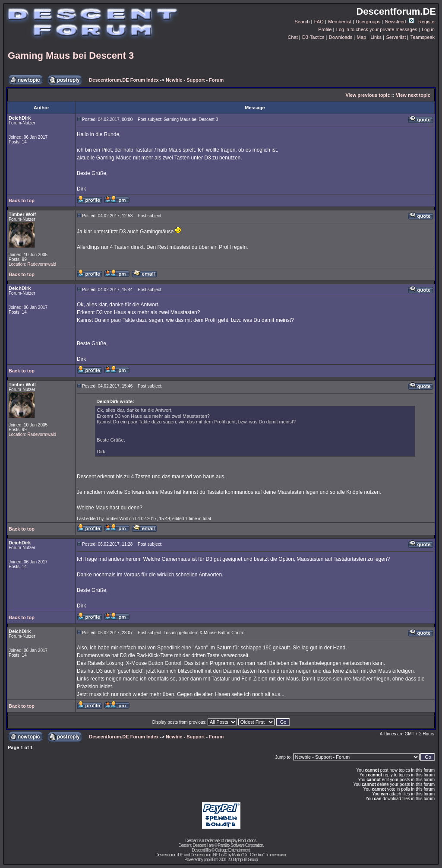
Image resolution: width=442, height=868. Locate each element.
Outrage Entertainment (232, 850)
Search (302, 22)
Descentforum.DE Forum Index (124, 80)
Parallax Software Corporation (240, 845)
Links (376, 37)
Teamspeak (423, 37)
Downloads (341, 37)
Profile (325, 29)
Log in (428, 29)
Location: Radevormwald (32, 264)
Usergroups (368, 22)
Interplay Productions (240, 841)
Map (361, 37)
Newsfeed (399, 22)
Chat (292, 37)
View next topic (413, 95)
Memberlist (340, 22)
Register (427, 22)
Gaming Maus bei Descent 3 (71, 56)
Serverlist (396, 37)
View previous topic (368, 95)
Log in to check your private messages (377, 29)
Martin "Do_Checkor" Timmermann (259, 855)
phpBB (209, 860)
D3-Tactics (313, 37)
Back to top (22, 200)
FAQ (319, 22)
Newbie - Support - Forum (195, 80)
